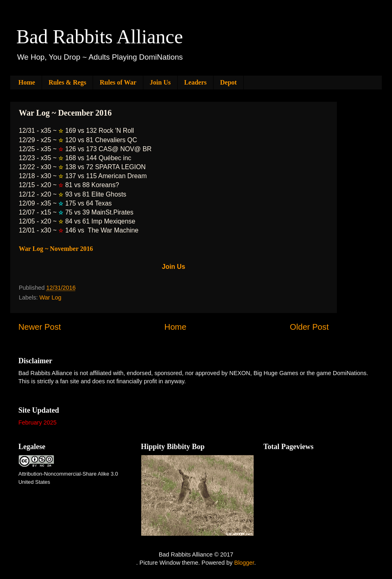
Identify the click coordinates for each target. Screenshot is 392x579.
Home (27, 82)
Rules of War (118, 82)
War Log (50, 297)
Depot (228, 82)
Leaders (195, 82)
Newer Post (40, 327)
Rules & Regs (67, 82)
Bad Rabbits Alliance (100, 37)
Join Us (160, 82)
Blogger (244, 563)
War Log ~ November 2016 (56, 249)
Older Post (309, 327)
